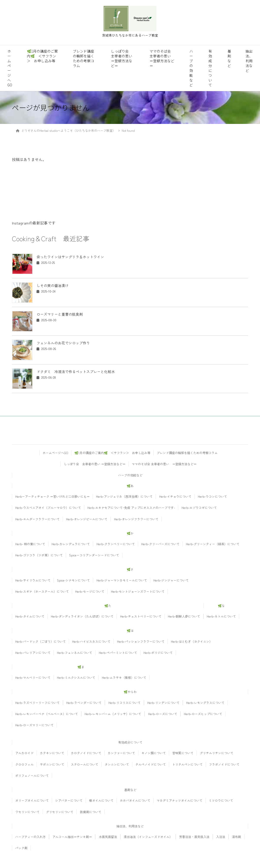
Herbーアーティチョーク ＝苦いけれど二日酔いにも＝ (52, 496)
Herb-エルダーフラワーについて (37, 519)
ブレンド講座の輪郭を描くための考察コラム (84, 58)
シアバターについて (69, 800)
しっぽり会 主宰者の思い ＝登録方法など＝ (122, 58)
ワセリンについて (27, 812)
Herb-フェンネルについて (75, 653)
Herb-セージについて (90, 591)
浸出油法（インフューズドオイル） (148, 837)
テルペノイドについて (151, 764)
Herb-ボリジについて (158, 653)
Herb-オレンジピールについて (87, 519)
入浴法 (221, 837)
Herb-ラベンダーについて (84, 703)
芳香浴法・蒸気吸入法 (194, 837)
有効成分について (210, 68)
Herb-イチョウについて (175, 496)
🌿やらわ (130, 692)
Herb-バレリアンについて (33, 653)
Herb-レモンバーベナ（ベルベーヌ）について (47, 714)
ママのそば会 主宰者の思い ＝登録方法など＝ (162, 58)
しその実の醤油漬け (54, 285)
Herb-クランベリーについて (116, 544)
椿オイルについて (101, 800)
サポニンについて (52, 764)
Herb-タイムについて (30, 616)
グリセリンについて (60, 812)
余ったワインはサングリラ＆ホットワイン (70, 257)
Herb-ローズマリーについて (34, 725)
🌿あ (130, 486)
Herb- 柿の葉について (30, 544)
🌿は (130, 630)
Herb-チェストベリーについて (141, 616)
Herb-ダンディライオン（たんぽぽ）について (82, 616)
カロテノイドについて (86, 753)
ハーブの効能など (191, 68)
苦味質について (183, 753)
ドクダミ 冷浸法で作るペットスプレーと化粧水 (76, 372)
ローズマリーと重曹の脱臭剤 (60, 314)
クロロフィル (24, 764)
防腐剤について (91, 812)
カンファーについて (121, 753)
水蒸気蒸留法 (108, 837)
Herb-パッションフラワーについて (141, 641)
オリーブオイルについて (32, 800)
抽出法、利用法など (249, 61)
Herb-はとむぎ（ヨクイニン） (192, 641)
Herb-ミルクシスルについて (76, 677)
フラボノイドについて (224, 764)
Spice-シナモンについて (73, 580)
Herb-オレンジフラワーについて (136, 519)
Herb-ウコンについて (212, 496)
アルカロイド (24, 753)
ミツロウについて (221, 800)
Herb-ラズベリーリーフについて (37, 703)
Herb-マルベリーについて (33, 677)
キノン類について (154, 753)
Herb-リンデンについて (163, 703)
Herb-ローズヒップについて (203, 714)
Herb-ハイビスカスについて (91, 641)
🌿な (221, 606)
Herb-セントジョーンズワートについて (138, 591)
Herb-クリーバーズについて (160, 544)
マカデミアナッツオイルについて (180, 800)
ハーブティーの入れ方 (30, 837)
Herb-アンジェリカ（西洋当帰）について (124, 496)
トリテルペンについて (187, 764)
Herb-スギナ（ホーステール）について (42, 591)
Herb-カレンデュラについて (71, 544)
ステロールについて (85, 764)
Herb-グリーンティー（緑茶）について (213, 544)
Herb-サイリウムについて (33, 580)
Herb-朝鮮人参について (184, 616)
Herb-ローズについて (163, 714)
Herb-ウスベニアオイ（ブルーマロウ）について (48, 508)
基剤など (229, 58)
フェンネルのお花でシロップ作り (63, 343)
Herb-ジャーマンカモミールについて (122, 580)
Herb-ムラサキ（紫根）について (124, 677)
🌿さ (130, 569)
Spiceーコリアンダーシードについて (94, 555)
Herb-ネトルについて (221, 616)
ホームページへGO (10, 68)
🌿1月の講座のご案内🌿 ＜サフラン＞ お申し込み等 (42, 56)
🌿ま (81, 667)
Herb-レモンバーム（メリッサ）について (113, 714)
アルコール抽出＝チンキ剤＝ (72, 837)
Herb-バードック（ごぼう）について (40, 641)
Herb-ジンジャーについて (171, 580)
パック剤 (21, 848)
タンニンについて (117, 764)
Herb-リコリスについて (125, 703)
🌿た (108, 606)
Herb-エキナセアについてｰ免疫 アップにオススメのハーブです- (131, 508)
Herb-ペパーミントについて (118, 653)
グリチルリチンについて (217, 753)
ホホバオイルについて (135, 800)
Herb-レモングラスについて (205, 703)
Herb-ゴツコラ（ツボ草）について (39, 555)
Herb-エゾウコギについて (199, 508)
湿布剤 (236, 837)
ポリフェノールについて (32, 775)
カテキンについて (52, 753)
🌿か (130, 533)
